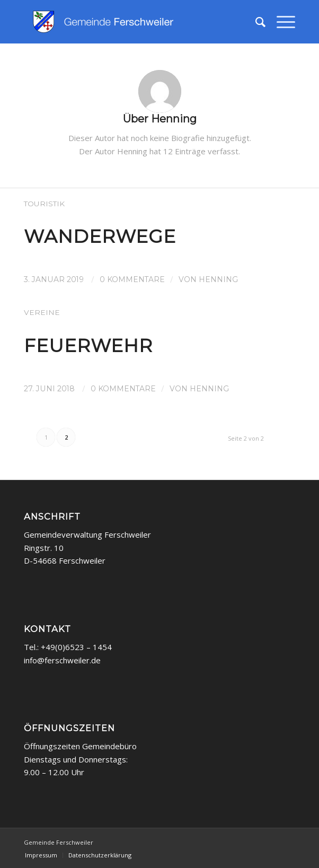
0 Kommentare (132, 279)
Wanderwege (100, 236)
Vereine (42, 312)
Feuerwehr (88, 346)
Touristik (44, 204)
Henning (218, 279)
